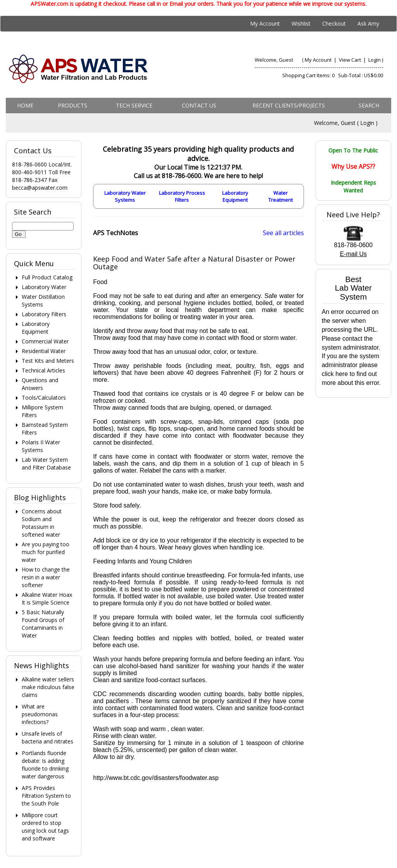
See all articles (283, 233)
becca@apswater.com (40, 188)
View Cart (350, 60)
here (342, 374)
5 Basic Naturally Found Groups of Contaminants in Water (43, 624)
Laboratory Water (44, 287)
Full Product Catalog (47, 277)
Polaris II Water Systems (41, 446)
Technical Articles (43, 370)
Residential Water (44, 351)
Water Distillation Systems (43, 301)
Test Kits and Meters (48, 361)
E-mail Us (353, 254)
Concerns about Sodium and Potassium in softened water (42, 523)
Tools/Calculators (44, 398)
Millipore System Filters (42, 411)
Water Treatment (280, 196)
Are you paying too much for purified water (46, 552)
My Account (265, 23)
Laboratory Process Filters (182, 196)
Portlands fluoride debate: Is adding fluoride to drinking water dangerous (45, 765)
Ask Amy (368, 23)
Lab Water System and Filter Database (46, 463)
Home (25, 105)
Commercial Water (45, 341)
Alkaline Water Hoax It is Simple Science (47, 599)
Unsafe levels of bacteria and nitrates (47, 737)
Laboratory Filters (44, 314)
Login (375, 60)
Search (369, 105)
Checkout (334, 23)
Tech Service (134, 105)
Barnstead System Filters (45, 429)
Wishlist (301, 23)
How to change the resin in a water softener (46, 577)
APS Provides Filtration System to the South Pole (46, 796)
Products (72, 105)
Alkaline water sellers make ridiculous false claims (48, 687)
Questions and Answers (40, 384)
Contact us (199, 105)
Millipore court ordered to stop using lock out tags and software (45, 827)
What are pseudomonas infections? (40, 714)
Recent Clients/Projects (289, 105)
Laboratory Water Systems (125, 196)
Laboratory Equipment (235, 196)
